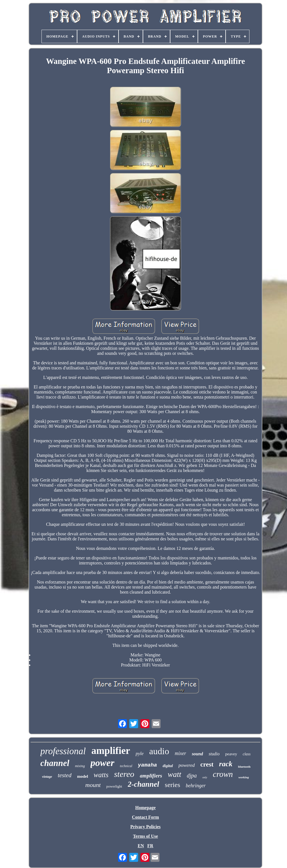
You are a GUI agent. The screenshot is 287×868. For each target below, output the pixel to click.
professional (63, 751)
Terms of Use (145, 836)
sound (197, 754)
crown (223, 774)
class (247, 754)
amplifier (111, 751)
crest (207, 764)
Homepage (146, 808)
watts (101, 775)
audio (159, 751)
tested (65, 775)
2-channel (144, 784)
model (83, 776)
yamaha (147, 765)
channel (55, 763)
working (244, 777)
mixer (180, 753)
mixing (80, 766)
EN (141, 846)
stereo (124, 774)
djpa (192, 776)
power (102, 763)
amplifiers (151, 776)
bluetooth (244, 767)
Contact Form (145, 817)
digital (168, 766)
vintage (47, 777)
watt (174, 774)
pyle (140, 754)
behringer (196, 786)
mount (93, 785)
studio (214, 754)
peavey (231, 754)
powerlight (114, 786)
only (205, 777)
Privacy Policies (145, 827)
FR (150, 846)
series (173, 785)
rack (226, 764)
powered (187, 765)
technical (126, 766)
